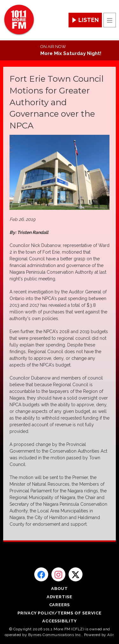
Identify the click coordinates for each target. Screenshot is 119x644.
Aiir (110, 635)
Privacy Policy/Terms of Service (60, 613)
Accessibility (59, 621)
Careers (60, 605)
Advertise (60, 597)
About (60, 589)
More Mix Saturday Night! (71, 53)
